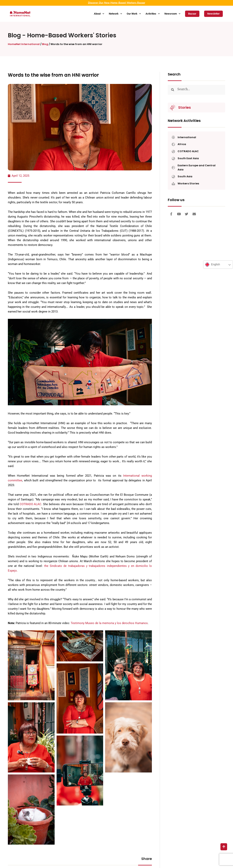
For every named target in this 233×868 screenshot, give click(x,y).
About (99, 14)
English (213, 265)
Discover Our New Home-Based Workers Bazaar (117, 3)
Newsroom (172, 14)
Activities (153, 14)
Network (115, 14)
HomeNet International (24, 44)
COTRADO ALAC (31, 504)
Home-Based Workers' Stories (72, 35)
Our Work (134, 14)
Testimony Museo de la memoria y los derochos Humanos (109, 623)
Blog (14, 35)
